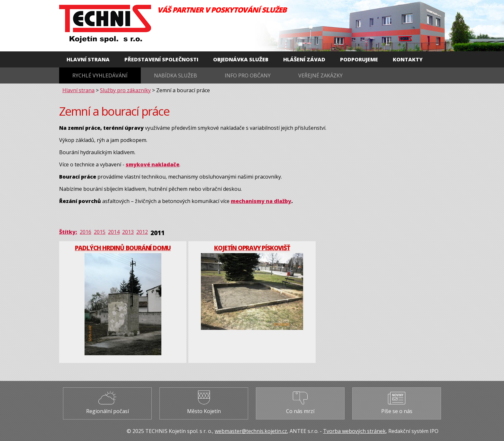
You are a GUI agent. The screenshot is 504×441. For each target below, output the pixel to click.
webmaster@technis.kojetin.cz (251, 431)
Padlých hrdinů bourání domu (123, 248)
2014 (114, 232)
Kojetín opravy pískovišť (252, 248)
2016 (85, 232)
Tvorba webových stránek (354, 431)
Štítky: (68, 232)
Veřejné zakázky (320, 75)
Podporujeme (359, 59)
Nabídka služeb (175, 75)
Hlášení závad (304, 59)
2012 (142, 232)
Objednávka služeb (241, 59)
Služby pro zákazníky (125, 90)
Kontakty (408, 59)
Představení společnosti (161, 59)
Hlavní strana (88, 59)
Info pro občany (248, 75)
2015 (100, 232)
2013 (128, 232)
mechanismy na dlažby (261, 201)
